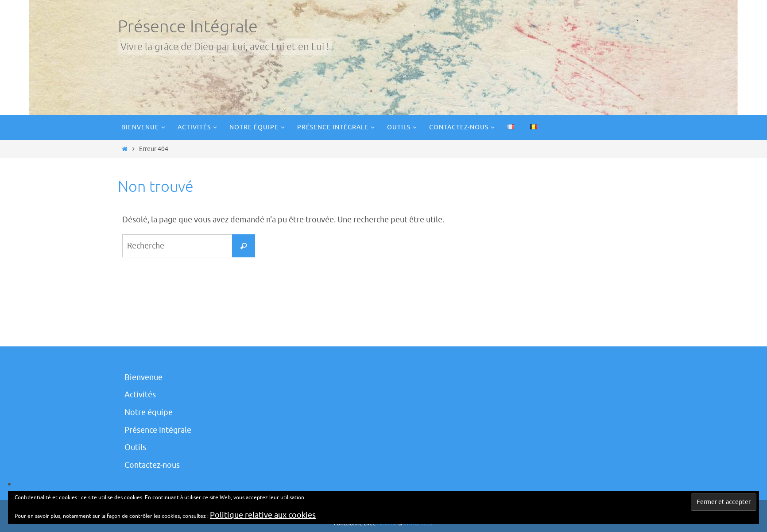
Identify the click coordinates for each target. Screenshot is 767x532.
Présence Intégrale (188, 27)
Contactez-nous (152, 465)
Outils (135, 447)
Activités (140, 395)
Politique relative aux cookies (263, 515)
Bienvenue (143, 377)
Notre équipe (149, 412)
